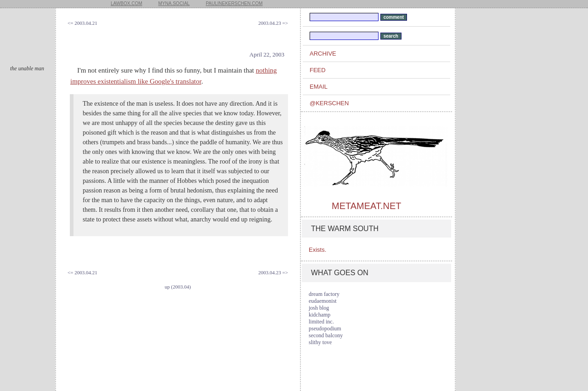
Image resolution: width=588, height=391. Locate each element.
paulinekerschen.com (234, 3)
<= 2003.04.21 (82, 23)
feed (318, 70)
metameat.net (366, 206)
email (319, 87)
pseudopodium (325, 329)
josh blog (319, 308)
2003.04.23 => (273, 23)
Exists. (317, 250)
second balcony (326, 335)
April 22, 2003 (267, 54)
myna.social (174, 3)
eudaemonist (323, 301)
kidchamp (319, 315)
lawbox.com (127, 3)
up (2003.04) (178, 287)
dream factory (324, 294)
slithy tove (320, 342)
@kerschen (329, 103)
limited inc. (321, 322)
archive (323, 54)
